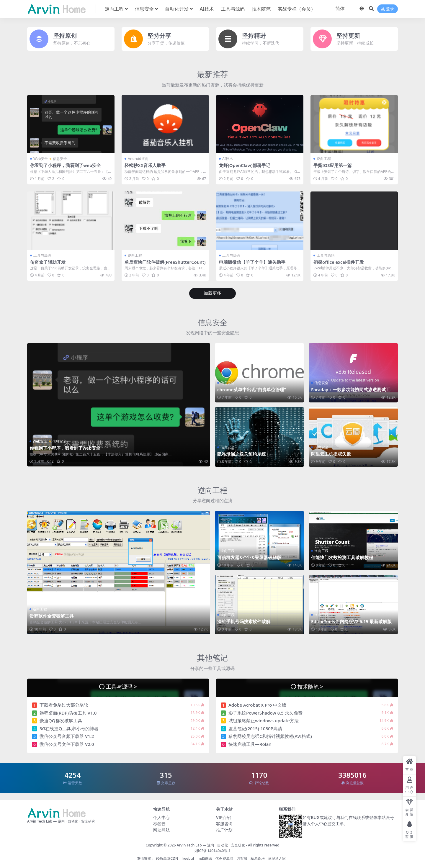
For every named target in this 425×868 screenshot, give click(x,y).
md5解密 (205, 858)
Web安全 (41, 159)
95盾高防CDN (167, 858)
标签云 (159, 823)
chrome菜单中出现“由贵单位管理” (252, 389)
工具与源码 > (121, 686)
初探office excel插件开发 (339, 262)
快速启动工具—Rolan (250, 744)
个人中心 (161, 817)
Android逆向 (138, 159)
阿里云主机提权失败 (331, 453)
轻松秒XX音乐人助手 (145, 165)
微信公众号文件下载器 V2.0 (67, 744)
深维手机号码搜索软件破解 (244, 621)
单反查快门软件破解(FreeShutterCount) (164, 264)
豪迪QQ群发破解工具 (61, 720)
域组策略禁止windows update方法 (264, 720)
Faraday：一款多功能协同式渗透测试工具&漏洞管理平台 (353, 392)
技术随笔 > (310, 686)
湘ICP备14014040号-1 (213, 850)
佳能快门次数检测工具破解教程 (342, 557)
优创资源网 (224, 858)
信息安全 (60, 159)
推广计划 (224, 829)
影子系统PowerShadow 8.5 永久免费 (265, 713)
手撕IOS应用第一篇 (333, 165)
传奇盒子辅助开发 (48, 262)
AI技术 (228, 159)
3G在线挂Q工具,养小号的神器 (69, 728)
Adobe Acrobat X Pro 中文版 (257, 705)
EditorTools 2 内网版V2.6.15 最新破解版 (352, 621)
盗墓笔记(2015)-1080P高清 (255, 728)
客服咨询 (224, 823)
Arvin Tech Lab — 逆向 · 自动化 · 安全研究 (211, 845)
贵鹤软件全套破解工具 (52, 615)
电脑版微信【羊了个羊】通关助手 (252, 262)
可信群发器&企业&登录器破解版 (249, 557)
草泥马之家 (277, 858)
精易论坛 (258, 858)
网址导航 (161, 829)
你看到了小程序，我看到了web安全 (66, 165)
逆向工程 (324, 159)
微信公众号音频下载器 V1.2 (67, 736)
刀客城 (242, 858)
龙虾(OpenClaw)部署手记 (245, 165)
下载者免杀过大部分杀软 (64, 705)
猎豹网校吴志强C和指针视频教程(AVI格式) (270, 736)
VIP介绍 (223, 817)
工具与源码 (42, 255)
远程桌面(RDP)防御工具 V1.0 (68, 713)
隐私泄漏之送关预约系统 (242, 453)
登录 (388, 9)
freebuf (188, 858)
